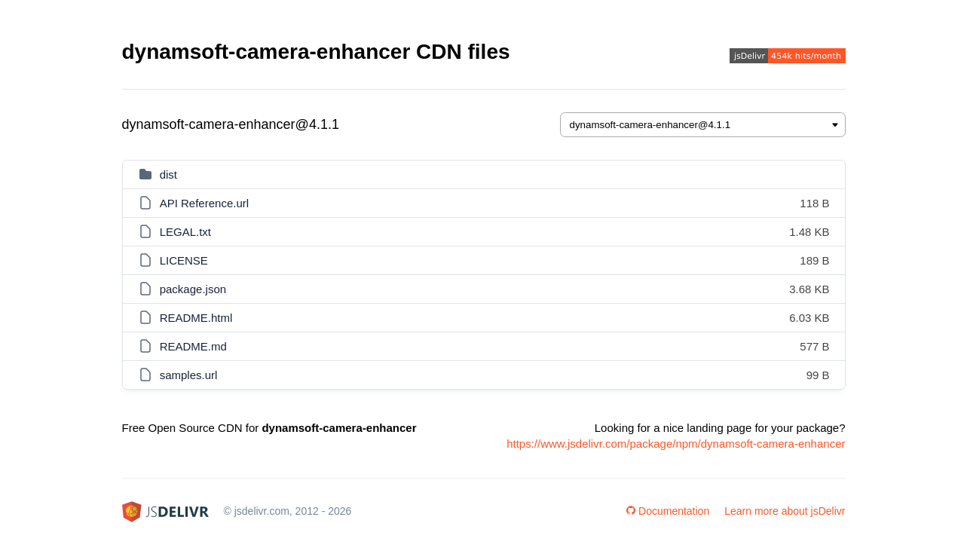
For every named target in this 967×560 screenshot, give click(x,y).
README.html (196, 318)
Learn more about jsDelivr (785, 511)
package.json (193, 289)
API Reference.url (204, 203)
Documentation (668, 511)
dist (168, 174)
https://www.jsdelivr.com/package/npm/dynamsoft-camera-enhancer (676, 444)
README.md (193, 346)
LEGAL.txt (185, 232)
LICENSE (184, 260)
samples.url (189, 375)
